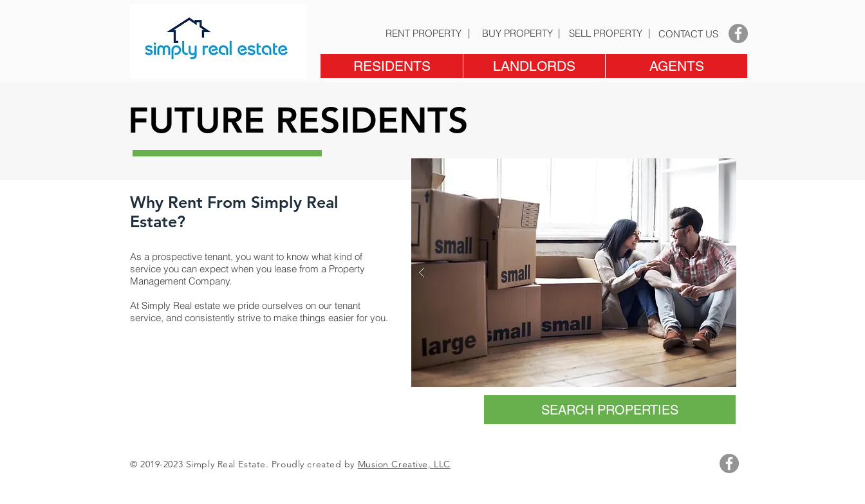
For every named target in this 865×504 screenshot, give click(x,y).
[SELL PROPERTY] (606, 33)
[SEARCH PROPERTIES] (610, 410)
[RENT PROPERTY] (423, 33)
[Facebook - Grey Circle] (738, 33)
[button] (392, 66)
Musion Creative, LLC (404, 464)
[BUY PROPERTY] (517, 33)
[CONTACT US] (688, 34)
